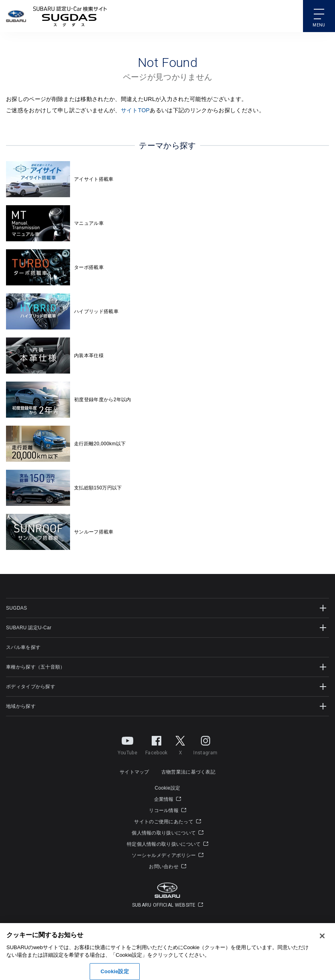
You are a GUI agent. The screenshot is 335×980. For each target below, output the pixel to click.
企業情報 (168, 799)
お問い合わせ (167, 867)
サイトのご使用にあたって (167, 822)
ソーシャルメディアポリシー (167, 855)
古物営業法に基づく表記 (188, 772)
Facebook (156, 744)
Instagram (205, 744)
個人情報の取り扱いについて (167, 833)
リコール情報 (167, 810)
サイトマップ (134, 772)
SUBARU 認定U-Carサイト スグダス (70, 16)
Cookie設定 (168, 788)
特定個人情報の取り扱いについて (167, 844)
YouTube (127, 744)
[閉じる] (322, 952)
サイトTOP (135, 110)
